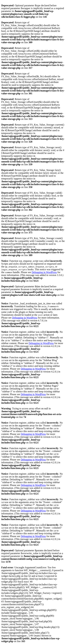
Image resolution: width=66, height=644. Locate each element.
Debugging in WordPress (44, 272)
